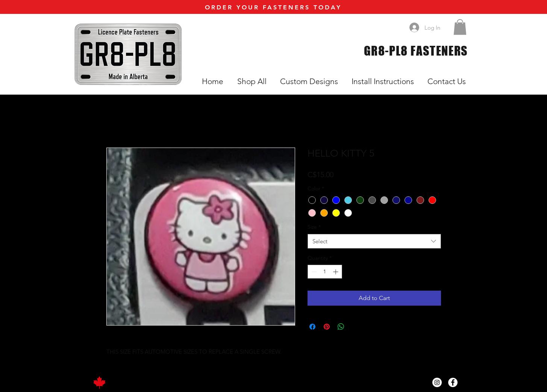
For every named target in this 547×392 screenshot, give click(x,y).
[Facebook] (453, 382)
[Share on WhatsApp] (341, 327)
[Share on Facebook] (312, 327)
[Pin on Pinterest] (327, 327)
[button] (460, 27)
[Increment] (336, 272)
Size (314, 227)
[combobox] (374, 241)
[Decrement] (313, 272)
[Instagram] (437, 382)
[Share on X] (355, 327)
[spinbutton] (325, 272)
